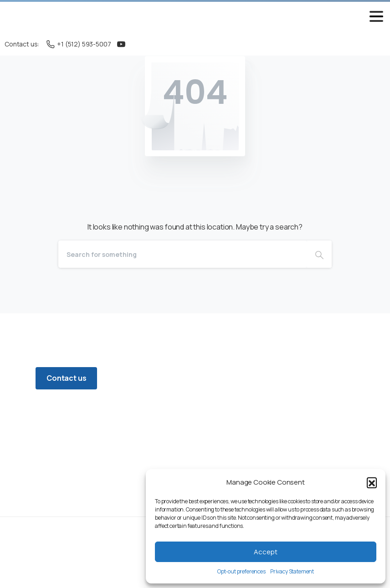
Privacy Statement (292, 571)
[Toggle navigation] (376, 16)
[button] (372, 482)
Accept (266, 552)
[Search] (183, 254)
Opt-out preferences (241, 571)
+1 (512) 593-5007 (79, 44)
